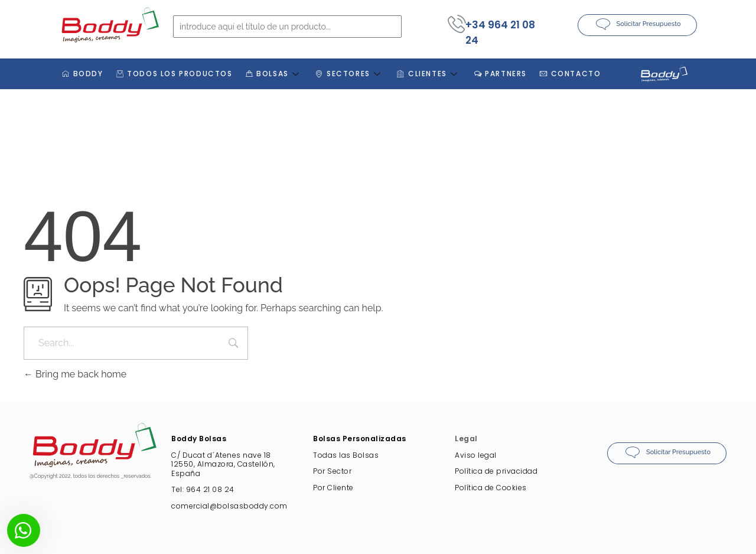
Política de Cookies (491, 488)
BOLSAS (274, 74)
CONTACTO (570, 74)
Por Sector (332, 471)
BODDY (83, 74)
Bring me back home (75, 374)
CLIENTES (429, 74)
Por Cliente (333, 488)
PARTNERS (501, 74)
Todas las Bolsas (346, 455)
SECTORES (350, 74)
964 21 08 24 (210, 489)
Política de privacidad (496, 471)
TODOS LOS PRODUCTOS (175, 74)
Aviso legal (476, 455)
